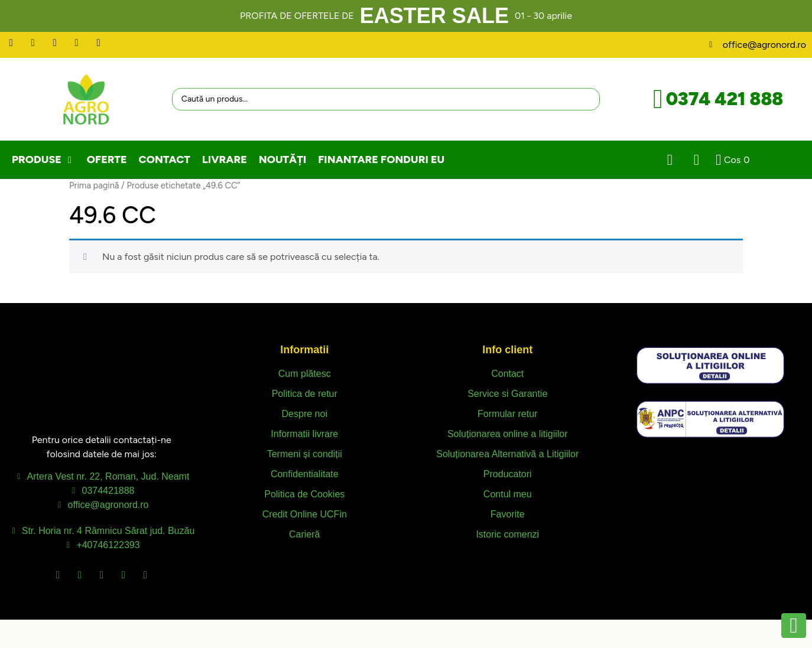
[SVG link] (710, 365)
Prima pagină (94, 185)
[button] (43, 160)
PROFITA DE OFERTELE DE (297, 16)
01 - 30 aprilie (543, 16)
